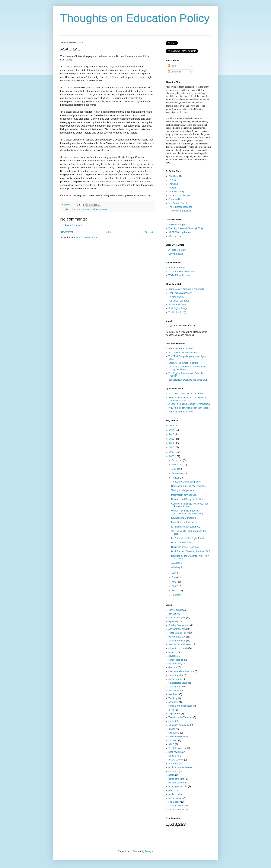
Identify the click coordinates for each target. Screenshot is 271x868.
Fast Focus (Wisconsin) (180, 293)
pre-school (174, 790)
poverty (172, 656)
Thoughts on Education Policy (135, 18)
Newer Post (67, 232)
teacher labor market (179, 806)
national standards (178, 783)
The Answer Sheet (178, 203)
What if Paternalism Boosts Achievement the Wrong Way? (188, 512)
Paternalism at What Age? (184, 495)
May (174, 582)
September (178, 473)
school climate (176, 798)
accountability (175, 664)
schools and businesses (180, 706)
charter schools (92, 209)
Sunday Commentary (179, 625)
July (174, 573)
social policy (175, 802)
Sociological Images (179, 308)
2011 (172, 443)
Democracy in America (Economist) (186, 289)
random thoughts (177, 618)
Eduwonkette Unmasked (183, 518)
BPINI (171, 710)
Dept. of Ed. (174, 714)
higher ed (173, 621)
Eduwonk (173, 184)
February (177, 595)
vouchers (173, 741)
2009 (172, 452)
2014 (172, 430)
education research (178, 648)
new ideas (174, 694)
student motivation (178, 737)
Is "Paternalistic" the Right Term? (188, 538)
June (175, 577)
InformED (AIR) (176, 192)
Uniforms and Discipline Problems (188, 499)
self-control (174, 733)
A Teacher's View (177, 250)
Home (108, 232)
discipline (173, 614)
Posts (172, 66)
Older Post (148, 232)
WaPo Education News (180, 275)
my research (175, 691)
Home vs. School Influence (182, 349)
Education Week (177, 268)
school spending (177, 660)
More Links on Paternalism (185, 522)
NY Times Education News (182, 272)
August (176, 478)
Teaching (173, 698)
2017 (172, 426)
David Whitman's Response (185, 547)
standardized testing (179, 683)
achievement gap (77, 209)
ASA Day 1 (177, 567)
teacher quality (176, 675)
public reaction (176, 794)
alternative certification (180, 644)
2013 (172, 434)
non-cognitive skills (178, 786)
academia (173, 763)
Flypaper (173, 188)
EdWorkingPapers (178, 225)
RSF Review (175, 236)
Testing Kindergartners (183, 490)
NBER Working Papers (180, 232)
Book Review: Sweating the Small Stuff (188, 380)
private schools (176, 760)
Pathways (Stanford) (179, 301)
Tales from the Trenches (180, 717)
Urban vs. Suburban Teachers (183, 363)
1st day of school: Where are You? (186, 394)
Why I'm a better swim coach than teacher (189, 408)
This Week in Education (180, 211)
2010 (172, 447)
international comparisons (181, 671)
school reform (175, 679)
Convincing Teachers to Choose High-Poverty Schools (190, 505)
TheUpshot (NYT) (177, 312)
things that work (176, 810)
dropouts (104, 209)
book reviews (175, 752)
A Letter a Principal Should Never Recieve (189, 404)
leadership (174, 756)
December (177, 460)
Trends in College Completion (186, 482)
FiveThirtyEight (176, 297)
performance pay (177, 637)
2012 (172, 439)
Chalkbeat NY (175, 176)
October (176, 469)
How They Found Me (182, 543)
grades (172, 729)
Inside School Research (180, 195)
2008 (172, 456)
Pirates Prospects (177, 305)
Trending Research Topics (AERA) (186, 228)
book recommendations (180, 767)
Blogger (149, 851)
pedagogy (173, 702)
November (177, 465)
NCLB (171, 744)
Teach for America (177, 748)
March (175, 591)
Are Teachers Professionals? (183, 353)
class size (173, 771)
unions (172, 652)
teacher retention (177, 641)
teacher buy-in (176, 687)
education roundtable (179, 725)
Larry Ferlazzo (176, 254)
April (174, 586)
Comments (175, 72)
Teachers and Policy (179, 633)
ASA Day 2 (177, 563)
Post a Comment (73, 225)
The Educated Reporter (180, 207)
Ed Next (172, 180)
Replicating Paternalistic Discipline (188, 486)
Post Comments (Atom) (86, 237)
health (172, 775)
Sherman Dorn (176, 199)
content (172, 721)
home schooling (176, 779)
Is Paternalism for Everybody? (186, 527)
